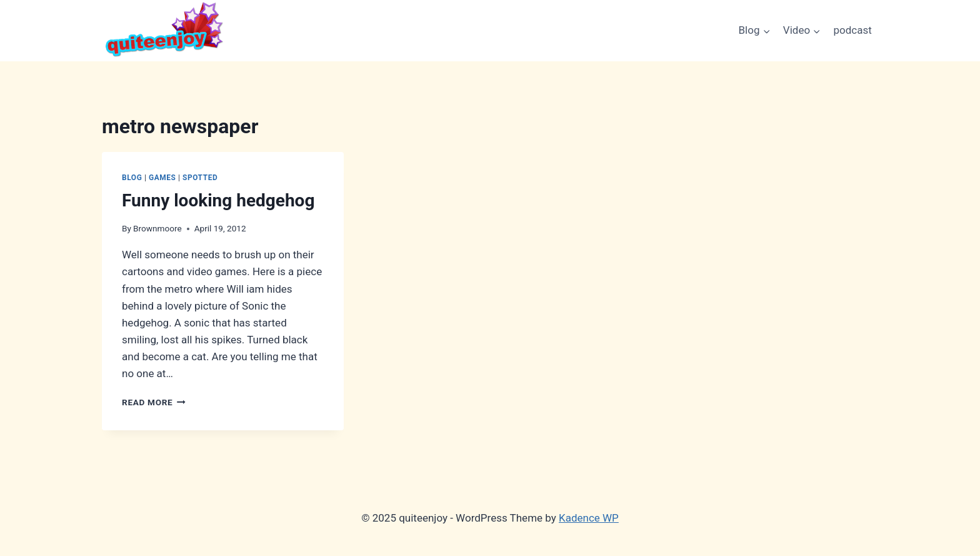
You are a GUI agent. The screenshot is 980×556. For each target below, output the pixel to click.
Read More (154, 402)
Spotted (200, 178)
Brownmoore (157, 228)
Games (162, 178)
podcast (853, 30)
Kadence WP (589, 518)
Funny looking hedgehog (218, 200)
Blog (132, 178)
